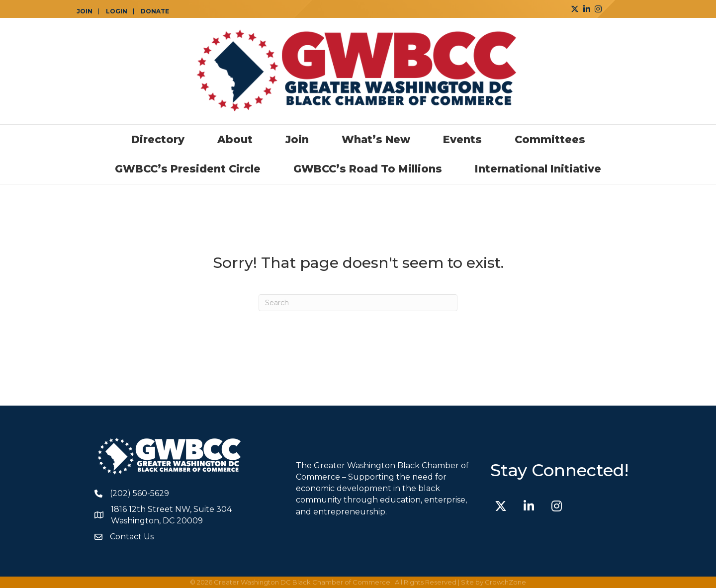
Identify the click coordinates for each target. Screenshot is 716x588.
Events (462, 139)
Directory (158, 139)
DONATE (155, 11)
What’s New (376, 139)
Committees (550, 139)
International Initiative (538, 169)
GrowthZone (505, 582)
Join (297, 139)
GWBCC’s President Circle (188, 169)
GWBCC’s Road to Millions (368, 169)
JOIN (85, 11)
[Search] (358, 303)
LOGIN (117, 11)
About (235, 139)
